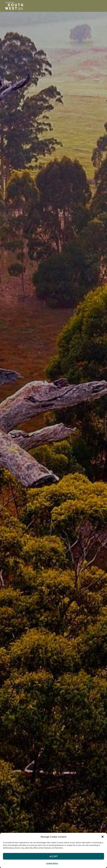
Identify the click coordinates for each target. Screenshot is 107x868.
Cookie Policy (52, 863)
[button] (103, 837)
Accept (54, 856)
